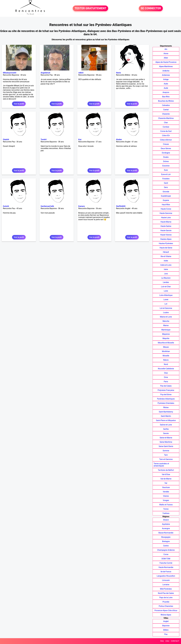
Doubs (166, 157)
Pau (166, 634)
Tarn (166, 455)
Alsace (166, 520)
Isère (166, 269)
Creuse (166, 144)
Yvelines (166, 513)
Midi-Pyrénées (166, 589)
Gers (166, 187)
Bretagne (166, 541)
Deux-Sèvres (166, 148)
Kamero (82, 206)
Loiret (166, 300)
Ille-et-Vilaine (166, 256)
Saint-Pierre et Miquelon (166, 420)
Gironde (166, 192)
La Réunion (166, 278)
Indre (166, 261)
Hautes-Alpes (166, 239)
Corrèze (166, 127)
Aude (166, 88)
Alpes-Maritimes (166, 66)
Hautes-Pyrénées (166, 243)
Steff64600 (121, 206)
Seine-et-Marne (166, 438)
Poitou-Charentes (166, 606)
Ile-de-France (166, 572)
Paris (166, 382)
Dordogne (166, 153)
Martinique (166, 330)
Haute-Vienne (166, 235)
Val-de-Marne (166, 479)
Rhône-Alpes (166, 615)
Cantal (166, 110)
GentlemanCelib (47, 206)
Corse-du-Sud (166, 131)
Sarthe (166, 429)
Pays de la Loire (166, 598)
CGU (167, 641)
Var (166, 483)
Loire (166, 291)
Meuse (166, 347)
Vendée (166, 492)
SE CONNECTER (151, 8)
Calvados (166, 105)
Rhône (166, 407)
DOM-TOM (166, 559)
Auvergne (166, 528)
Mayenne (166, 334)
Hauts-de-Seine (166, 248)
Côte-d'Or (166, 136)
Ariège (166, 79)
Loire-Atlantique (166, 295)
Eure (166, 170)
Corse (166, 554)
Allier (166, 58)
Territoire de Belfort (166, 470)
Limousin (166, 580)
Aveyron (166, 92)
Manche (166, 321)
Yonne (166, 509)
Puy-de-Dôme (166, 395)
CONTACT (175, 641)
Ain (166, 49)
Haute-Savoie (166, 230)
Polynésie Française (166, 390)
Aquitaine (166, 524)
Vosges (166, 500)
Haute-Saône (166, 226)
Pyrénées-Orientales (166, 403)
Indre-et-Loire (166, 265)
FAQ (162, 641)
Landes (166, 282)
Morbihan (166, 351)
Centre (166, 546)
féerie (118, 73)
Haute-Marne (166, 222)
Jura (166, 274)
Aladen (119, 139)
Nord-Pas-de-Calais (166, 593)
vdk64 (81, 73)
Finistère (166, 179)
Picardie (166, 602)
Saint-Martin (166, 416)
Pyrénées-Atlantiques (166, 399)
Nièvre (166, 360)
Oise (166, 373)
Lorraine (166, 585)
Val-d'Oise (166, 474)
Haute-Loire (166, 218)
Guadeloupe (166, 196)
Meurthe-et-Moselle (166, 343)
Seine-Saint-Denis (166, 446)
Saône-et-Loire (166, 425)
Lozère (166, 312)
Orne (166, 377)
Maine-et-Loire (166, 317)
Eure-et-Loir (166, 174)
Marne (166, 325)
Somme (166, 451)
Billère (166, 630)
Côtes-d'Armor (166, 140)
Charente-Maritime (166, 118)
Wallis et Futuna (166, 505)
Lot (166, 304)
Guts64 (6, 206)
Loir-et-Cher (166, 287)
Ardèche (166, 71)
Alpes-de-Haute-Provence (166, 62)
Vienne (166, 496)
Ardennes (166, 75)
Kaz (80, 139)
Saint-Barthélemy (166, 412)
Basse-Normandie (166, 533)
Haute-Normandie (166, 567)
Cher (166, 123)
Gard (166, 183)
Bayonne (166, 626)
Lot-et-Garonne (166, 308)
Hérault (166, 252)
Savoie (166, 433)
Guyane (166, 200)
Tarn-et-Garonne (166, 459)
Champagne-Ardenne (166, 550)
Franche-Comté (166, 563)
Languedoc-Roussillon (166, 576)
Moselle (166, 356)
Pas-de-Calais (166, 386)
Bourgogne (166, 537)
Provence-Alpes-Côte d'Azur (166, 610)
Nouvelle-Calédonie (166, 369)
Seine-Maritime (166, 442)
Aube (166, 84)
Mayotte (166, 338)
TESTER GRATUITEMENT (90, 8)
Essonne (166, 166)
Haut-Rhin (166, 205)
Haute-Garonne (166, 213)
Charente (166, 114)
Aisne (166, 53)
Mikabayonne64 (10, 73)
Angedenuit (45, 73)
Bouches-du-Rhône (166, 101)
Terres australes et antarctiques (161, 465)
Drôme (166, 161)
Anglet (166, 621)
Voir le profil (19, 104)
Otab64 (6, 139)
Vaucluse (166, 487)
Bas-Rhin (166, 97)
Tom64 (44, 139)
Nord (166, 364)
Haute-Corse (166, 209)
